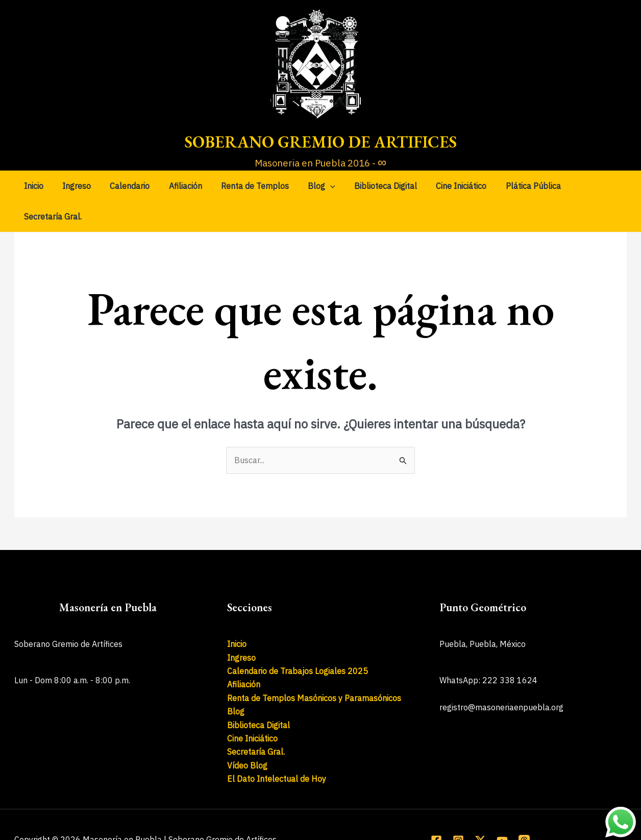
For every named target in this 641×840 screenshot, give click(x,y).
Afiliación (179, 186)
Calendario (127, 186)
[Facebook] (436, 810)
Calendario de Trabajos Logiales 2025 (298, 640)
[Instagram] (458, 810)
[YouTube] (502, 810)
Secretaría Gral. (586, 186)
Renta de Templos (246, 186)
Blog (310, 186)
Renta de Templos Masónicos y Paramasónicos (314, 667)
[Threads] (524, 810)
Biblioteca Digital (371, 186)
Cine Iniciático (444, 186)
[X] (480, 810)
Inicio (36, 186)
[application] (319, 186)
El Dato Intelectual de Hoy (277, 748)
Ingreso (76, 186)
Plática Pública (513, 186)
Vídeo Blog (247, 735)
